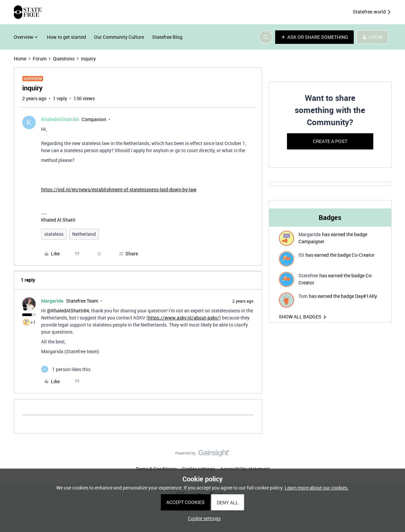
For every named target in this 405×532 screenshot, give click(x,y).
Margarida (52, 301)
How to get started (66, 37)
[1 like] (66, 369)
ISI (301, 255)
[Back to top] (392, 459)
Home (20, 59)
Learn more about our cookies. (317, 488)
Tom (303, 296)
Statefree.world (372, 12)
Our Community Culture (119, 37)
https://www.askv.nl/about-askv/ (184, 318)
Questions (64, 59)
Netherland (84, 234)
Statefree (308, 275)
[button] (314, 37)
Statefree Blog (167, 37)
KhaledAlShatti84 (60, 119)
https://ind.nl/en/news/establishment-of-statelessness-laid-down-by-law (119, 189)
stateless (54, 234)
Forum (40, 59)
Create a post (330, 141)
